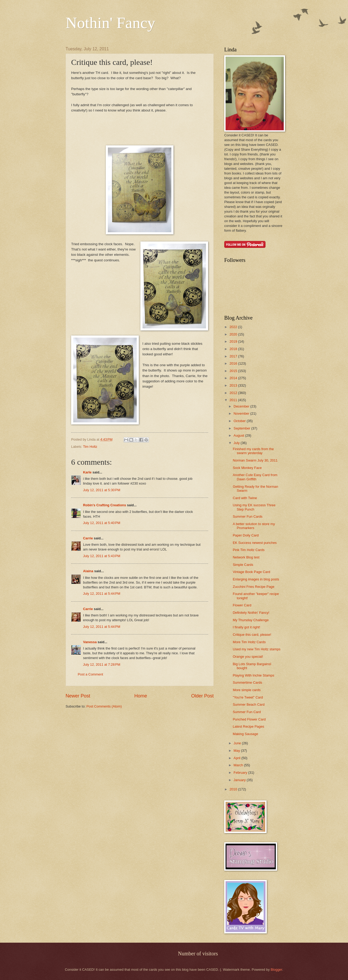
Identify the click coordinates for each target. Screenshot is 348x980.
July (237, 443)
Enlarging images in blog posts (256, 579)
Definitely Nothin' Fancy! (251, 613)
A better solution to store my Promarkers (254, 526)
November (242, 413)
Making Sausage (245, 734)
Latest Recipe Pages (248, 726)
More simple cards (247, 690)
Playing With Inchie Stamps (253, 675)
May (237, 751)
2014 (234, 378)
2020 (234, 334)
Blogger (276, 970)
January (240, 780)
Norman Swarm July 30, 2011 (255, 460)
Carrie (88, 538)
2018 (234, 349)
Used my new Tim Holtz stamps (257, 649)
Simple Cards (243, 565)
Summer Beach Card (249, 704)
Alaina (88, 571)
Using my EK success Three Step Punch (254, 507)
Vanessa (90, 642)
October (240, 421)
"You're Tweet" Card (248, 697)
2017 (234, 356)
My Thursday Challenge (251, 620)
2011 (234, 400)
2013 (234, 385)
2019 (234, 341)
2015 (234, 371)
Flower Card (242, 605)
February (241, 773)
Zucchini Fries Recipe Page (253, 587)
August (239, 435)
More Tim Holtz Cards (249, 642)
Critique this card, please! (252, 635)
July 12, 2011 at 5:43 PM (102, 556)
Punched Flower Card (249, 719)
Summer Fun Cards (248, 516)
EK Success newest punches (255, 543)
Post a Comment (90, 674)
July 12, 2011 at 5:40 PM (102, 523)
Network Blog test (246, 557)
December (242, 406)
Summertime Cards (247, 683)
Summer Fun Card (247, 712)
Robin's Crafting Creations (105, 505)
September (242, 428)
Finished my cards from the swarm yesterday (253, 451)
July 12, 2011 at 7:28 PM (102, 664)
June (238, 743)
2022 (234, 327)
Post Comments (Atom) (104, 706)
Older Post (202, 696)
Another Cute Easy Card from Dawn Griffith (255, 477)
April (237, 758)
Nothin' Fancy (110, 23)
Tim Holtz (90, 447)
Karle (87, 472)
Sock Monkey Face (247, 468)
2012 (234, 393)
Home (141, 696)
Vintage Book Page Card (251, 572)
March (239, 765)
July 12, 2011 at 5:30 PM (102, 490)
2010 (234, 789)
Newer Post (78, 696)
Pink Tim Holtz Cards (249, 550)
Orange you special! (248, 657)
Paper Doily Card (246, 535)
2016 (234, 363)
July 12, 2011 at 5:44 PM (102, 594)
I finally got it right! (246, 627)
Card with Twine (245, 498)
